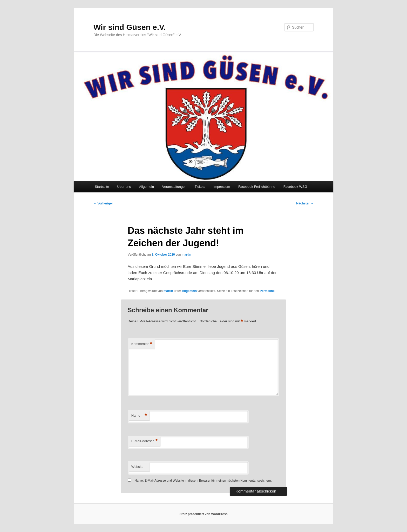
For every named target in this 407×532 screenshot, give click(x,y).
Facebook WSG (295, 187)
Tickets (200, 187)
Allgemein (147, 187)
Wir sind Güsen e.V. (130, 27)
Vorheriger (103, 203)
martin (186, 255)
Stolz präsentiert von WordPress (203, 514)
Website (137, 467)
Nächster (305, 203)
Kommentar (142, 344)
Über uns (124, 187)
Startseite (102, 187)
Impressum (222, 187)
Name (139, 416)
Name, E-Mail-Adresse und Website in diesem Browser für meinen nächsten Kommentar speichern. (203, 481)
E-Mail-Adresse (144, 441)
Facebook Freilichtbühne (257, 187)
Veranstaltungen (174, 187)
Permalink (267, 291)
